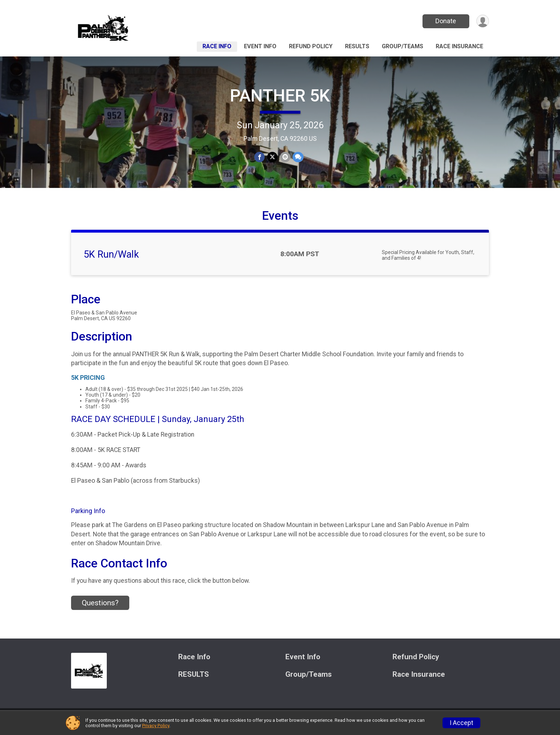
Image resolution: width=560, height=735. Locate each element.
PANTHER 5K (280, 96)
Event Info (260, 46)
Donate (445, 21)
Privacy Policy (156, 726)
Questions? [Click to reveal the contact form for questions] (100, 607)
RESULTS (357, 46)
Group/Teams (402, 46)
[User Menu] (482, 21)
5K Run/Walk (111, 259)
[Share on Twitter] (272, 157)
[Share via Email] (285, 157)
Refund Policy (311, 46)
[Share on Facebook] (260, 157)
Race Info (217, 46)
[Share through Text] (298, 157)
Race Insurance (459, 46)
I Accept (461, 723)
